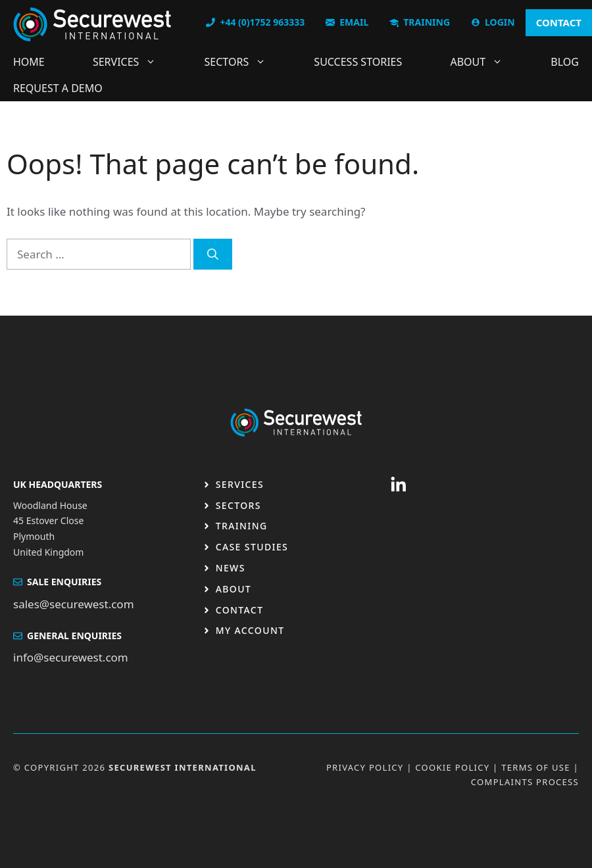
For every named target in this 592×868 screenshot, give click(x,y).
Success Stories (358, 62)
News (231, 568)
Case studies (252, 547)
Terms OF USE (536, 767)
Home (29, 62)
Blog (565, 62)
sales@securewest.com (74, 604)
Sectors (242, 62)
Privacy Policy (365, 767)
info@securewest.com (71, 657)
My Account (250, 630)
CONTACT (559, 22)
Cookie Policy (452, 767)
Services (131, 62)
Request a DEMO (58, 88)
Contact (240, 610)
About (483, 62)
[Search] (213, 254)
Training (242, 526)
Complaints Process (525, 782)
